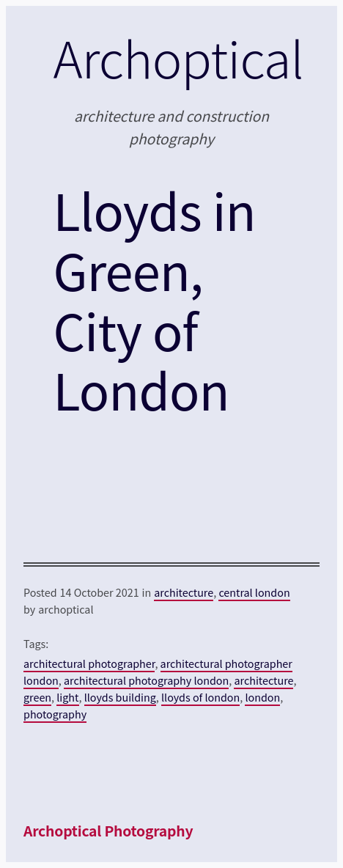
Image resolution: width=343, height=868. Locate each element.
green (37, 697)
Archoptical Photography (108, 831)
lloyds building (120, 697)
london (262, 697)
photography (55, 714)
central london (254, 592)
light (67, 697)
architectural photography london (146, 680)
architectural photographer (89, 663)
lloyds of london (200, 697)
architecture (184, 592)
